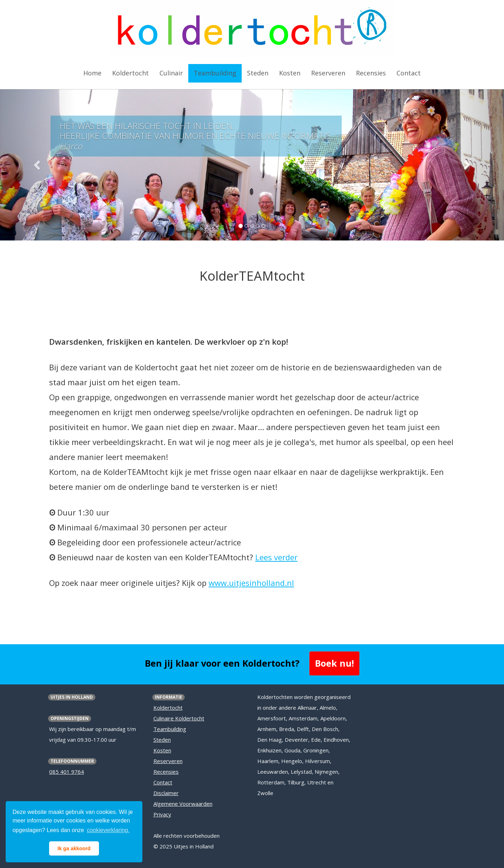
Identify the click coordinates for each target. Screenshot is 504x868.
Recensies (166, 772)
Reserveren (168, 761)
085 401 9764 (67, 772)
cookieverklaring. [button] (108, 830)
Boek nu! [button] (334, 663)
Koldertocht (168, 708)
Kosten (162, 750)
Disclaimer (166, 793)
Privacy (162, 814)
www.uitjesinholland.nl (251, 583)
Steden (162, 740)
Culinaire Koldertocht (179, 718)
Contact (163, 782)
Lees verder (276, 557)
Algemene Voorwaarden (183, 804)
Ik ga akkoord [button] (74, 848)
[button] (38, 165)
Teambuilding (170, 729)
